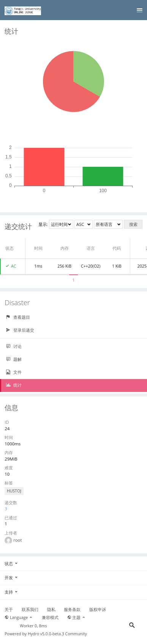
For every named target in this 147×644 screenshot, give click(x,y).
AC (13, 266)
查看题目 (18, 317)
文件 (14, 372)
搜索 (133, 224)
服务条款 (72, 610)
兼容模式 (50, 617)
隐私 (51, 610)
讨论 (14, 346)
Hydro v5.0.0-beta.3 (46, 634)
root (17, 540)
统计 (14, 385)
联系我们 (30, 610)
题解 (14, 359)
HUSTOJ (14, 491)
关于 (9, 610)
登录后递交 (20, 330)
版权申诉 (98, 610)
